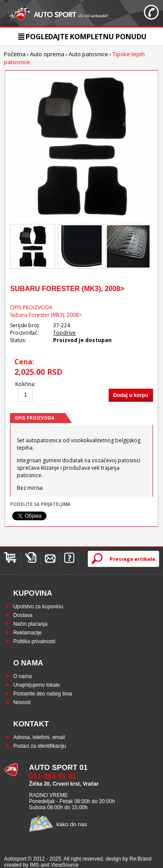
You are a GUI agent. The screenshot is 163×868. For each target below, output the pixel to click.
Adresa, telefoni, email (39, 737)
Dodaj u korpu (131, 395)
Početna (15, 54)
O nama (22, 676)
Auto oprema (47, 54)
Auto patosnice (88, 54)
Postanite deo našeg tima (42, 694)
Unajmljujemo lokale (36, 685)
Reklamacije (27, 633)
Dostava (23, 615)
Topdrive (64, 333)
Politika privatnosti (34, 641)
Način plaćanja (30, 624)
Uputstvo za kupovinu (38, 607)
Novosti (22, 702)
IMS (35, 865)
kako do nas (72, 824)
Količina (25, 384)
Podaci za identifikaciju (39, 746)
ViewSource (65, 865)
